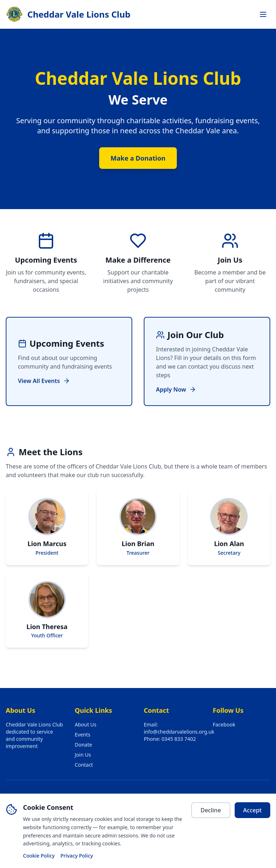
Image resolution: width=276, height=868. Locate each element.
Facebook (224, 724)
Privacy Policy (77, 856)
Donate (83, 745)
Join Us (83, 755)
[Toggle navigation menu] (263, 14)
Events (82, 735)
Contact (84, 765)
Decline (211, 810)
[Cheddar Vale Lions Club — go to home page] (68, 14)
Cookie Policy (39, 856)
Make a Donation (138, 158)
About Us (86, 724)
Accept (252, 810)
